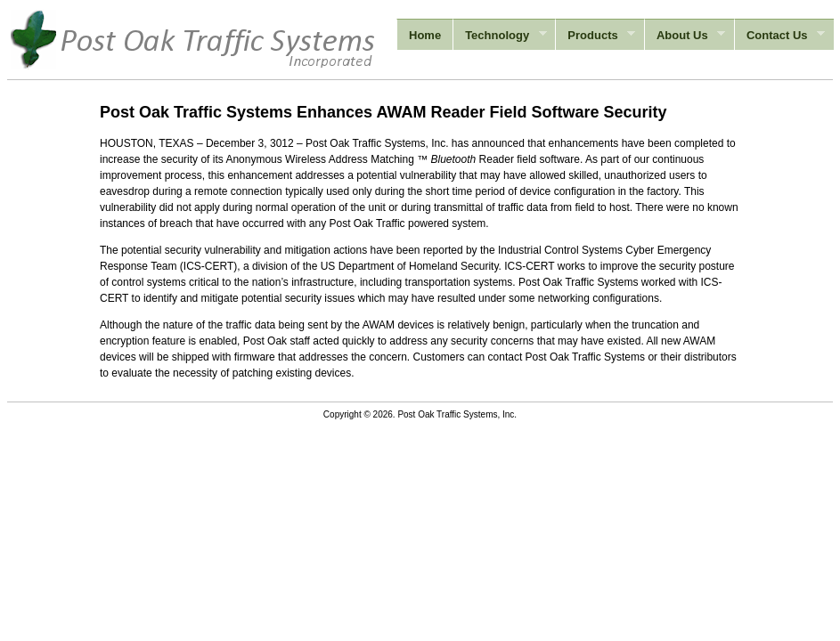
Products (595, 36)
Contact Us (779, 36)
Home (425, 35)
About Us (685, 36)
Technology (499, 36)
